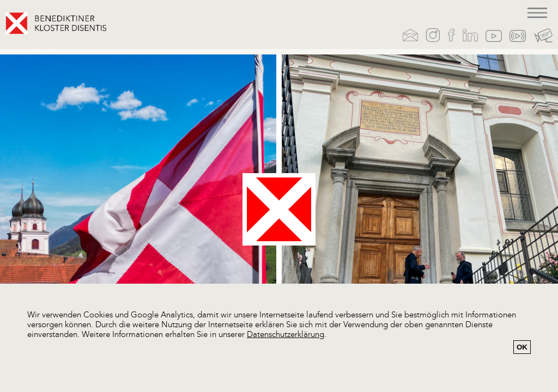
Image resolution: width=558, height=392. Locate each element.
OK (522, 347)
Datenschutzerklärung (286, 335)
